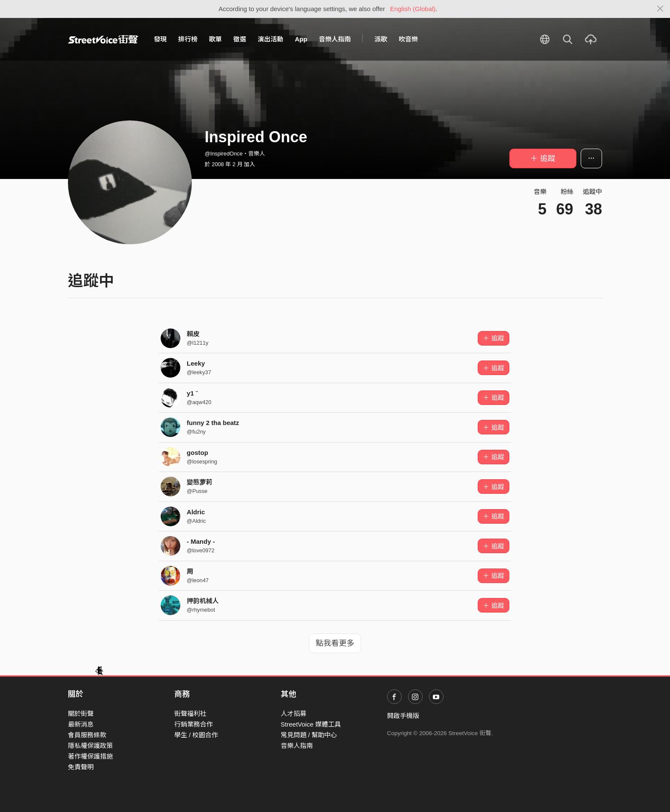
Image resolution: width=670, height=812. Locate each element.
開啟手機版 (403, 716)
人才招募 (294, 714)
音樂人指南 (335, 39)
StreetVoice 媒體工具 (311, 724)
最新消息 (81, 724)
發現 (160, 39)
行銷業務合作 (194, 724)
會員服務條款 (87, 735)
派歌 (381, 39)
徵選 (240, 39)
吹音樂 (408, 39)
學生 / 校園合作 (196, 735)
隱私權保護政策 (90, 746)
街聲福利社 (190, 714)
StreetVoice (103, 39)
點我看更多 (335, 643)
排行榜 (188, 39)
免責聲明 (81, 767)
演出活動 (270, 39)
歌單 (215, 39)
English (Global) (413, 9)
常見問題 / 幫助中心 (309, 735)
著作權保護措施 (90, 756)
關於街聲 (81, 714)
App (301, 39)
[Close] (660, 9)
